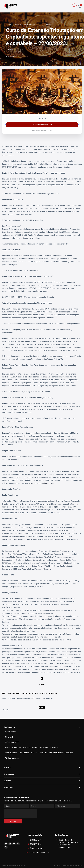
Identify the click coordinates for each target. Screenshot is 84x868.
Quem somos (11, 732)
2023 (9, 25)
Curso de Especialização (26, 25)
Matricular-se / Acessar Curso (42, 125)
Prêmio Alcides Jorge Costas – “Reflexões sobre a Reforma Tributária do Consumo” (39, 753)
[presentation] (21, 814)
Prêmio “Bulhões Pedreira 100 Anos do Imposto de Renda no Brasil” (32, 747)
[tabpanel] (42, 428)
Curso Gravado (47, 25)
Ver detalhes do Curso (17, 50)
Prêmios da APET (12, 742)
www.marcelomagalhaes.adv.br (42, 483)
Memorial (9, 737)
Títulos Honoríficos (13, 758)
